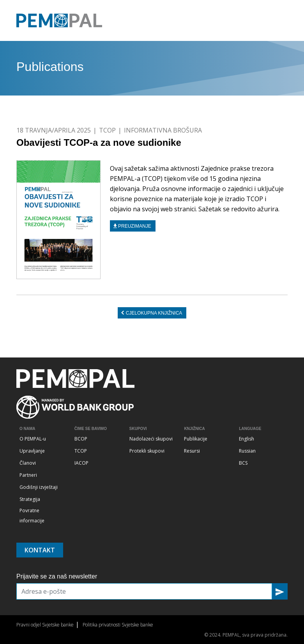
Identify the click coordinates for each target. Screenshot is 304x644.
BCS (243, 463)
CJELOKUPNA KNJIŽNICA (154, 313)
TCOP (107, 130)
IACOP (81, 463)
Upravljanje (32, 451)
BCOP (81, 439)
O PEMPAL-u (33, 439)
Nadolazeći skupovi (151, 439)
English (247, 439)
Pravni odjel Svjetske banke (45, 625)
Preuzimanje (135, 226)
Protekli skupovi (147, 451)
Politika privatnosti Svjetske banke (118, 625)
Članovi (28, 463)
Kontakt (40, 550)
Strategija (30, 499)
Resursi (192, 451)
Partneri (28, 475)
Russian (247, 451)
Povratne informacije (32, 516)
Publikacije (196, 439)
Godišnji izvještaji (39, 487)
